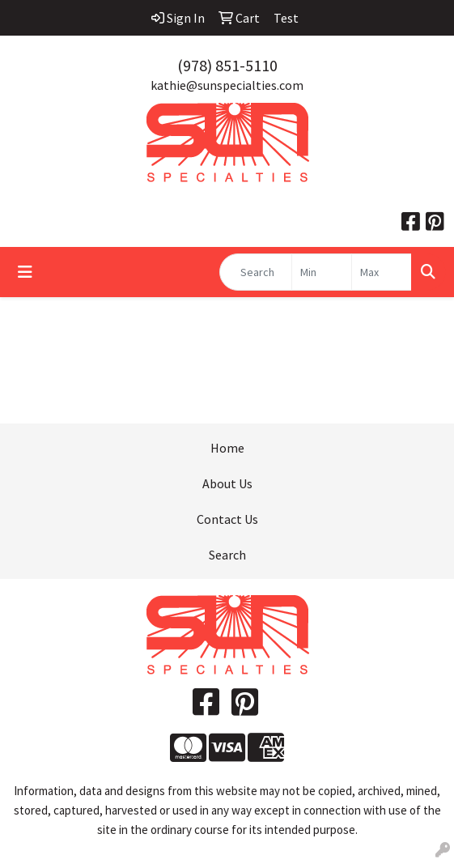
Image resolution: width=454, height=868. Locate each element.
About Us (227, 483)
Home (227, 448)
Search (227, 555)
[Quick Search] (256, 272)
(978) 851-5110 (227, 65)
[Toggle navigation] (25, 272)
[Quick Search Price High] (382, 272)
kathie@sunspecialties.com (227, 85)
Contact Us (227, 519)
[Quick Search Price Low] (322, 272)
